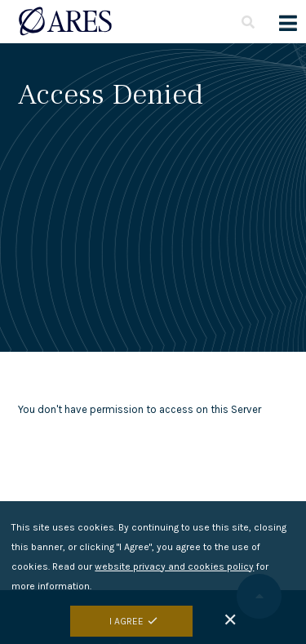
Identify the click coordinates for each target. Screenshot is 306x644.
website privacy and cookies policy (174, 576)
